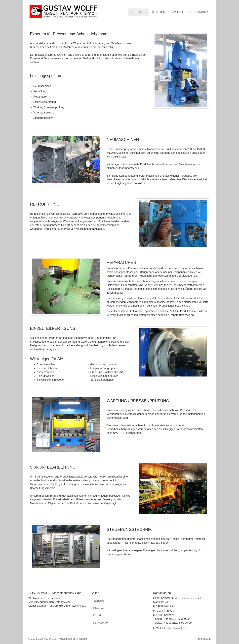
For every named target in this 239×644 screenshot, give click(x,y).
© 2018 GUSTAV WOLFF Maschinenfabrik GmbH (58, 639)
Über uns (159, 12)
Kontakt (177, 12)
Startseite (139, 12)
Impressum (204, 639)
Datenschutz (198, 12)
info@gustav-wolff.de (175, 628)
